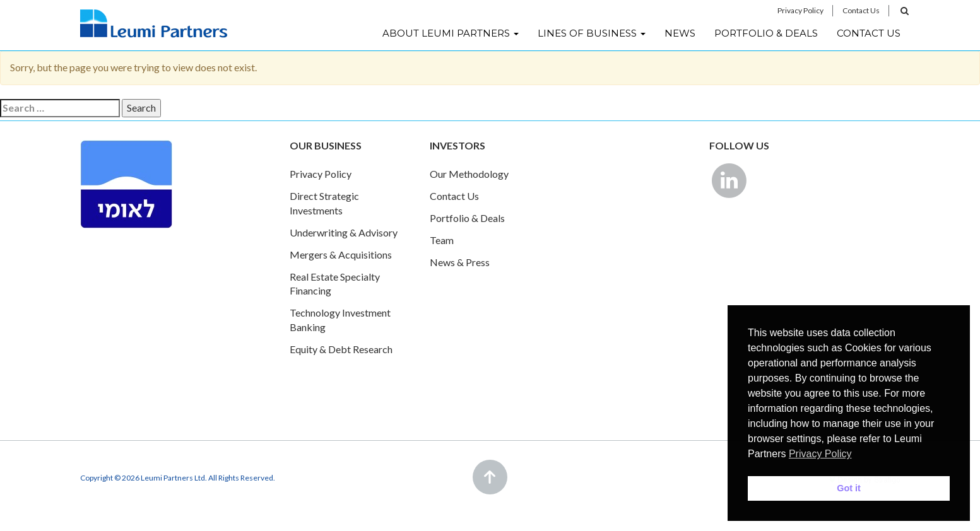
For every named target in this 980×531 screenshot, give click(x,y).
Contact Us (861, 10)
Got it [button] (849, 488)
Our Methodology (469, 174)
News (680, 33)
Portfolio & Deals (766, 33)
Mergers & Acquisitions (341, 254)
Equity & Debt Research (341, 349)
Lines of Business (592, 33)
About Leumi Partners (451, 33)
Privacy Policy (800, 10)
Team (442, 240)
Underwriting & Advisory (344, 232)
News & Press (460, 262)
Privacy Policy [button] (820, 454)
